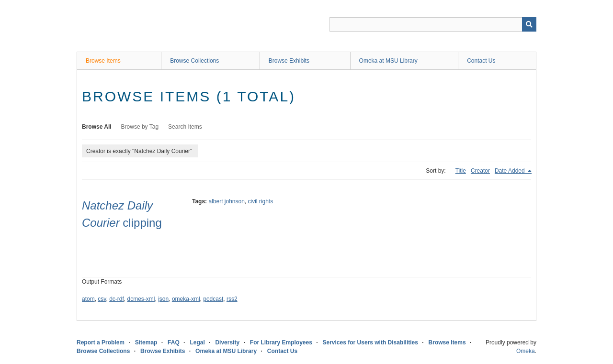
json (163, 299)
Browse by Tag (140, 127)
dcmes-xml (141, 299)
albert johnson (226, 201)
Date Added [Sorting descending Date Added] (511, 171)
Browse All (97, 127)
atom (88, 299)
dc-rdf (117, 299)
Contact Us (481, 61)
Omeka (526, 351)
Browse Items (103, 61)
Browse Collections (194, 61)
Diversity (227, 342)
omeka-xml (186, 299)
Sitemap (146, 342)
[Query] (433, 24)
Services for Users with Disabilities (370, 342)
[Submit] (529, 24)
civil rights (261, 201)
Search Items (185, 127)
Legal (197, 342)
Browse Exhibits (289, 61)
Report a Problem (101, 342)
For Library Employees (281, 342)
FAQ (174, 342)
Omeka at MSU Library (388, 61)
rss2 (232, 299)
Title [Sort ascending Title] (461, 171)
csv (102, 299)
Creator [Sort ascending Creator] (480, 171)
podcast (213, 299)
